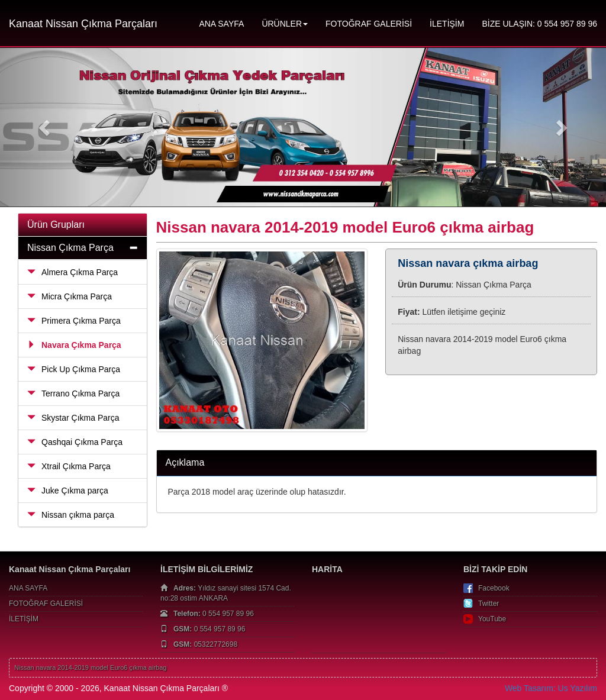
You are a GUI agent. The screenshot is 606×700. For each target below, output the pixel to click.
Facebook (494, 588)
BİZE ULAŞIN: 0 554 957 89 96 (539, 24)
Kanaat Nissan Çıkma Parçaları (83, 24)
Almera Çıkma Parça (72, 272)
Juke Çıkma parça (68, 491)
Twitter (489, 604)
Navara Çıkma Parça (74, 345)
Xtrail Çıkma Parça (69, 466)
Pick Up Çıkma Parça (74, 369)
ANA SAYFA (221, 24)
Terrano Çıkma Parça (73, 393)
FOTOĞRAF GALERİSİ (369, 24)
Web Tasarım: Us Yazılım (551, 688)
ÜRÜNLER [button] (285, 24)
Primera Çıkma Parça (74, 321)
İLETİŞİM (447, 24)
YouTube (492, 619)
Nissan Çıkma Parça (70, 248)
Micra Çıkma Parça (70, 296)
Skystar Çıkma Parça (73, 418)
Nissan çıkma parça (71, 515)
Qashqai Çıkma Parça (75, 442)
